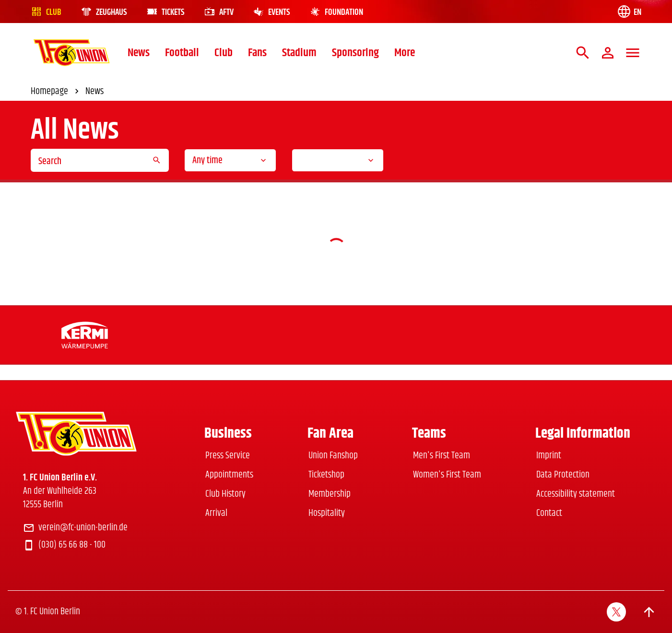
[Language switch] (629, 12)
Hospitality (327, 513)
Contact (549, 513)
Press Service (228, 456)
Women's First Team (447, 475)
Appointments (229, 475)
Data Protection (563, 475)
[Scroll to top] (649, 612)
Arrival (216, 513)
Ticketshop (326, 475)
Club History (225, 494)
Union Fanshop (333, 456)
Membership (330, 494)
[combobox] (230, 160)
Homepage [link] (56, 92)
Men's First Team (442, 456)
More (405, 53)
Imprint (549, 456)
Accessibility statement (576, 494)
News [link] (94, 92)
